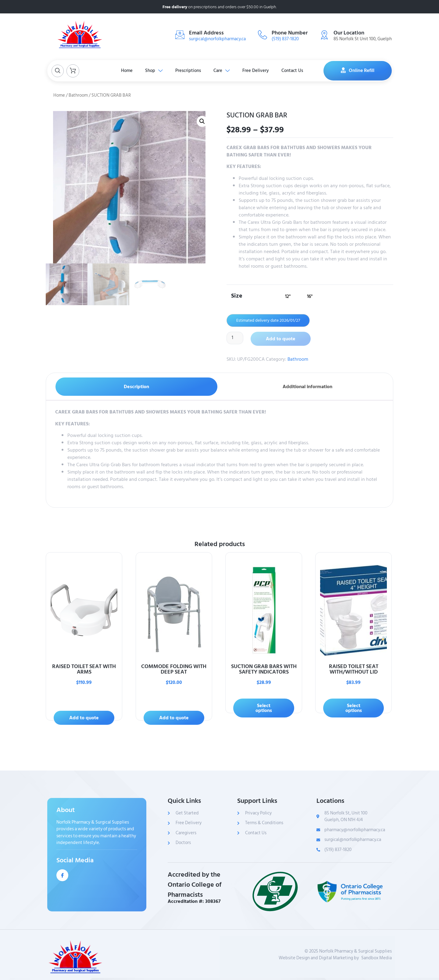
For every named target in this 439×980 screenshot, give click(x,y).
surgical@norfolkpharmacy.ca (217, 39)
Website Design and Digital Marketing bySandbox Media (335, 958)
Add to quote (282, 339)
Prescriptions (187, 71)
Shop (150, 71)
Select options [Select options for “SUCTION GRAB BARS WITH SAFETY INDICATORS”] (264, 708)
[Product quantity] (235, 338)
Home (120, 71)
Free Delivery (260, 71)
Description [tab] (136, 387)
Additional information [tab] (307, 387)
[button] (202, 121)
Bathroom (78, 95)
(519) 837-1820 (285, 39)
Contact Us (300, 71)
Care (223, 71)
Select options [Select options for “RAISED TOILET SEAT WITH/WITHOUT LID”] (354, 708)
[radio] (288, 296)
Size (237, 295)
